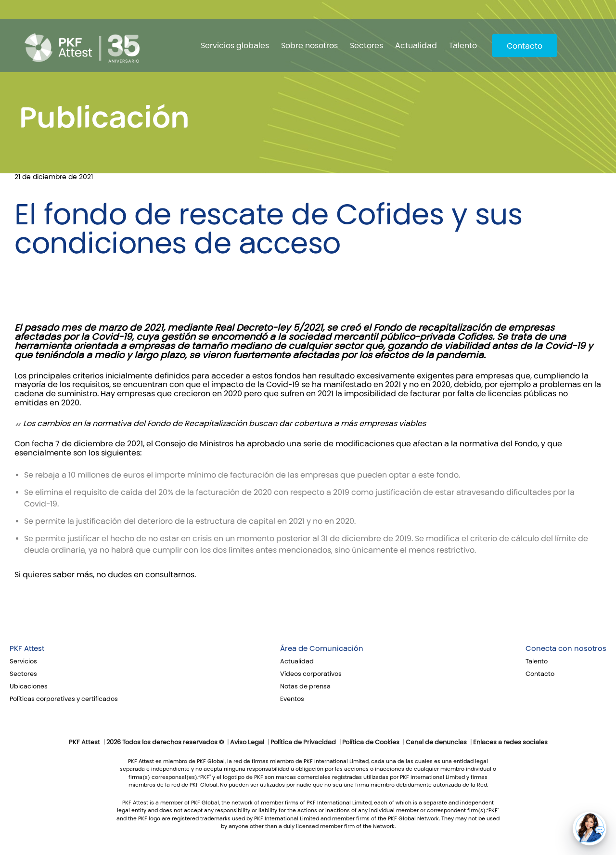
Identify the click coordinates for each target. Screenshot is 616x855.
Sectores (366, 45)
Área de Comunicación (322, 648)
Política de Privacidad (303, 742)
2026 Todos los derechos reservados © (165, 742)
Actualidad (416, 45)
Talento (463, 45)
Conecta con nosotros (566, 648)
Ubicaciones (29, 687)
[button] (590, 829)
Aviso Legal (247, 742)
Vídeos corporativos (311, 674)
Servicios (23, 661)
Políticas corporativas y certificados (64, 699)
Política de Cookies (371, 742)
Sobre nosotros (309, 45)
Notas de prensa (305, 687)
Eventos (292, 699)
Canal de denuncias (436, 742)
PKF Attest (27, 648)
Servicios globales (235, 45)
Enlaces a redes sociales (510, 742)
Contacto (525, 46)
